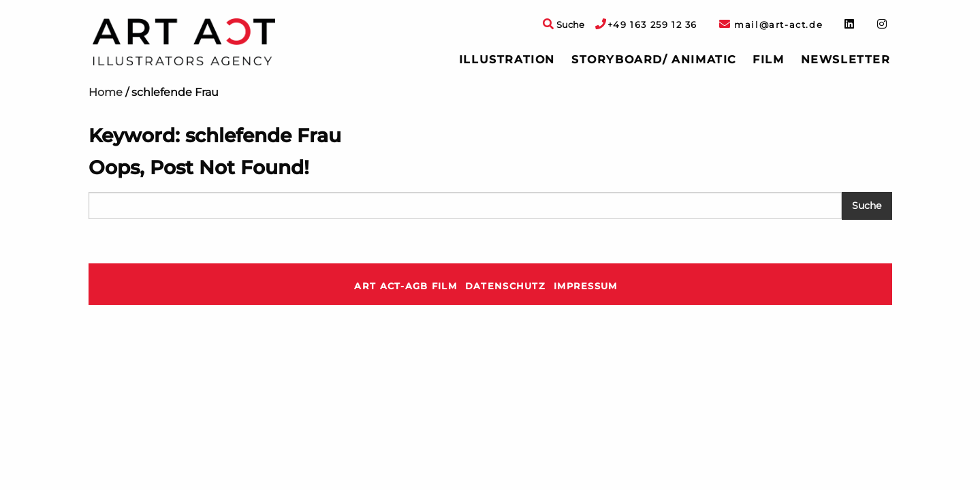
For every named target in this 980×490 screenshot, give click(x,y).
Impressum (586, 286)
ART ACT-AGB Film (405, 286)
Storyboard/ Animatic (654, 60)
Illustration (507, 60)
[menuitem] (507, 60)
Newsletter (846, 60)
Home (106, 92)
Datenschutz (505, 286)
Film (768, 60)
